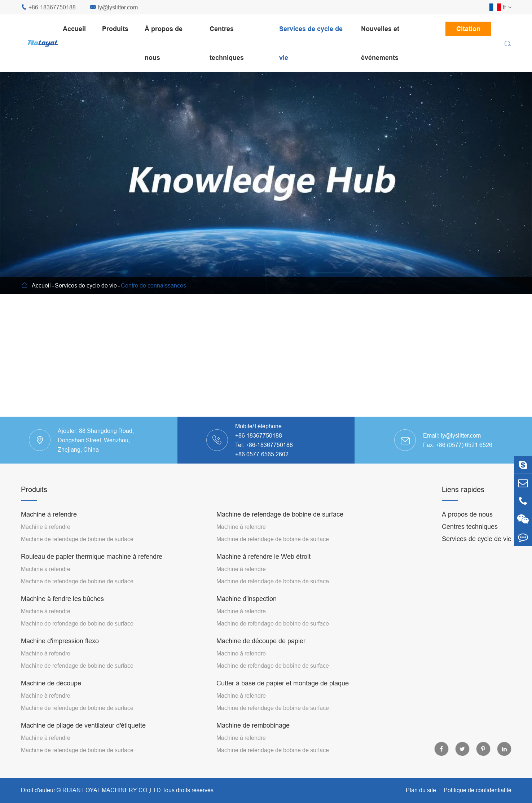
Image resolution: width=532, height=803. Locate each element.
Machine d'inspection (247, 599)
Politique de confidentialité (478, 790)
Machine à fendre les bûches (62, 599)
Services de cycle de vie (311, 43)
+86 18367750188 (259, 435)
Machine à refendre (49, 514)
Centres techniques (227, 43)
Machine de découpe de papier (261, 641)
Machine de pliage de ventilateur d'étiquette (83, 725)
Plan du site (421, 790)
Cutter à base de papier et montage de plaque (283, 683)
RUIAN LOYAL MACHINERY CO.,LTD (112, 790)
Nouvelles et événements (380, 43)
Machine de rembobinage (253, 725)
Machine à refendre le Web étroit (263, 556)
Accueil (74, 29)
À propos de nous (164, 43)
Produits (115, 29)
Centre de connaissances (153, 285)
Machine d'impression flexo (60, 641)
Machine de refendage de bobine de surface (77, 539)
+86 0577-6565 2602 (262, 454)
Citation (468, 29)
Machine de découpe (51, 683)
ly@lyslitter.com (114, 7)
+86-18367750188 (48, 7)
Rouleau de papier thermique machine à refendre (92, 556)
